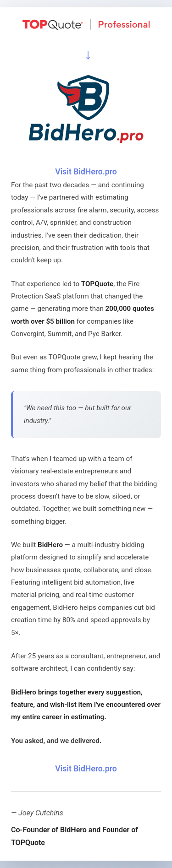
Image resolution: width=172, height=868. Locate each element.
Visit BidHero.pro (86, 172)
